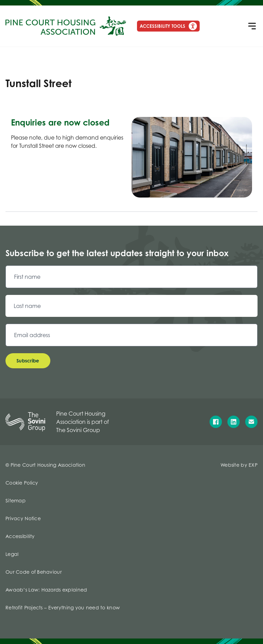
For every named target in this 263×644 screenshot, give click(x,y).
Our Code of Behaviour (34, 572)
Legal (12, 554)
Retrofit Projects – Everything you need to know (63, 607)
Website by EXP (239, 465)
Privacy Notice (23, 518)
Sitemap (16, 500)
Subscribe (28, 361)
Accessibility (20, 536)
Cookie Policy (22, 483)
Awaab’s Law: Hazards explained (46, 590)
